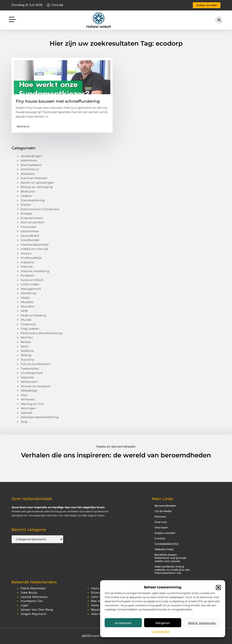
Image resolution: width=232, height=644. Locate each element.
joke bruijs (29, 593)
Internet (27, 266)
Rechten (27, 337)
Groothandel (30, 240)
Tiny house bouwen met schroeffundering (58, 101)
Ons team (161, 527)
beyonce (98, 610)
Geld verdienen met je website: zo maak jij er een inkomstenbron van (172, 570)
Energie (27, 213)
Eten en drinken (33, 222)
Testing (26, 355)
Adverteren (29, 160)
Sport (25, 346)
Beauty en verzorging (37, 187)
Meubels (27, 302)
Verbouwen (29, 382)
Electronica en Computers (40, 209)
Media (25, 298)
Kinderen (28, 275)
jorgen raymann (34, 614)
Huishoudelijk (31, 258)
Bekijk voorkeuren (202, 623)
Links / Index (30, 284)
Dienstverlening (33, 200)
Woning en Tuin (32, 404)
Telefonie (27, 351)
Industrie (27, 262)
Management (31, 289)
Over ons (161, 522)
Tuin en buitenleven (36, 364)
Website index (164, 549)
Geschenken (30, 231)
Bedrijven (23, 126)
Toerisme (27, 360)
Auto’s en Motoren (34, 178)
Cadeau (26, 196)
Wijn (24, 395)
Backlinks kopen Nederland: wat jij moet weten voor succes (170, 558)
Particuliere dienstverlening (41, 333)
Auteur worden (165, 533)
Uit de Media (163, 511)
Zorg (24, 422)
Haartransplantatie (35, 244)
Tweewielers (30, 368)
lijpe (24, 605)
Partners (160, 517)
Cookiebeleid (160, 631)
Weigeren (163, 623)
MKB (24, 311)
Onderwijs (28, 324)
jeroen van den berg (37, 610)
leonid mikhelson (34, 597)
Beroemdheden (165, 506)
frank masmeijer (33, 588)
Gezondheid (30, 236)
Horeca (26, 253)
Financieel (28, 227)
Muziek (26, 320)
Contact (160, 538)
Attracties (28, 174)
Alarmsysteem (31, 165)
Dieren (26, 205)
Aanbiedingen (31, 156)
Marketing (28, 293)
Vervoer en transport (35, 386)
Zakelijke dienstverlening (40, 417)
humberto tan (32, 601)
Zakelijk (27, 413)
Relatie (26, 342)
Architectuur (30, 169)
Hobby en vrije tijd (34, 249)
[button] (218, 587)
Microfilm (28, 306)
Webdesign (29, 390)
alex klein (99, 614)
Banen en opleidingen (37, 183)
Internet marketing (35, 271)
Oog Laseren (30, 328)
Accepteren (123, 623)
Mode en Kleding (33, 315)
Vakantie (27, 377)
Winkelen (28, 399)
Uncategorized (32, 373)
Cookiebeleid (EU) (167, 544)
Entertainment (32, 218)
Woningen (28, 408)
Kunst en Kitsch (32, 280)
